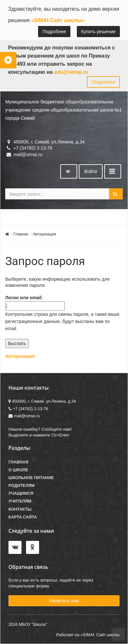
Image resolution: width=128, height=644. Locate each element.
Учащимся (21, 493)
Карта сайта (23, 517)
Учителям (20, 501)
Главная (21, 234)
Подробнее (54, 32)
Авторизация (45, 234)
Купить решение (98, 32)
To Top (118, 634)
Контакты (20, 509)
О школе (18, 470)
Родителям (21, 486)
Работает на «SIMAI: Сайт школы (88, 635)
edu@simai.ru (71, 72)
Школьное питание (31, 478)
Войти (91, 171)
